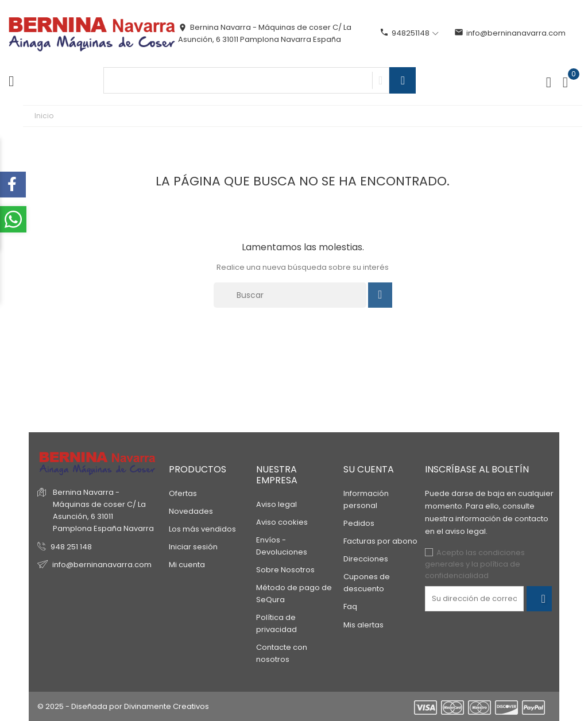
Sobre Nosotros (285, 570)
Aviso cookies (282, 522)
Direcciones (366, 559)
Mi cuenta (187, 565)
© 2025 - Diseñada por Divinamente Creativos (123, 706)
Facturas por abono (380, 541)
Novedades (191, 511)
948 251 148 (71, 547)
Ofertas (183, 493)
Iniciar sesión (193, 547)
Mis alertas (363, 625)
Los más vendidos (202, 529)
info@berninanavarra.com (510, 33)
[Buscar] (290, 295)
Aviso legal (276, 504)
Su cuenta (369, 469)
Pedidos (359, 523)
